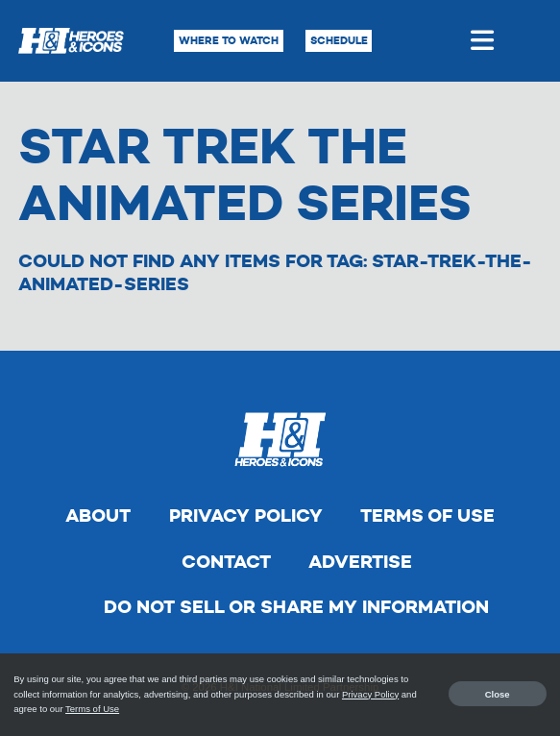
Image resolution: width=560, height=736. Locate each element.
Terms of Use (427, 515)
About (98, 515)
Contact (226, 562)
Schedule (339, 40)
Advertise (360, 562)
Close (498, 694)
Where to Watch (229, 40)
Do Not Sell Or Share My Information (296, 607)
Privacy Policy (246, 515)
